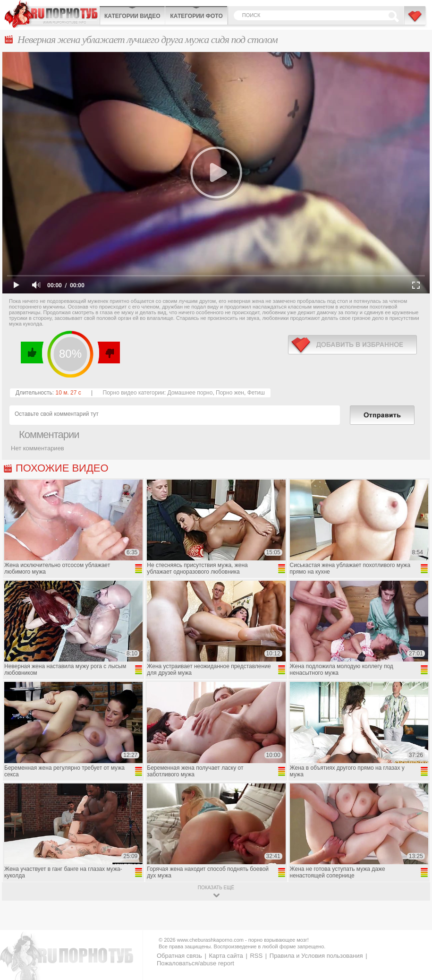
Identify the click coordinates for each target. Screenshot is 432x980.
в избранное (352, 345)
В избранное (415, 20)
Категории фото (196, 16)
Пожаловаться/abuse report (195, 963)
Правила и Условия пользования (316, 956)
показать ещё (216, 888)
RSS (256, 956)
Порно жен (230, 393)
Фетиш (256, 393)
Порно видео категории (134, 393)
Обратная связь (179, 956)
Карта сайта (226, 956)
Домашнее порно (190, 393)
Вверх (414, 920)
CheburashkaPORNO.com (52, 14)
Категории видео (132, 16)
